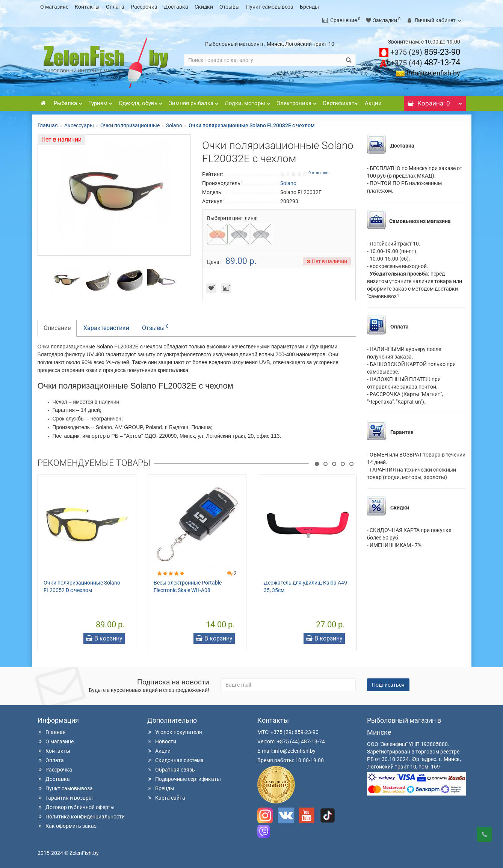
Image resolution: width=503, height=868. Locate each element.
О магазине (54, 7)
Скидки (204, 7)
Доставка (176, 7)
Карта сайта (166, 798)
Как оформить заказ (67, 826)
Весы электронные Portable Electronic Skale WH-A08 (188, 586)
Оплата (115, 7)
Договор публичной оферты (76, 807)
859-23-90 (425, 52)
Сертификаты (341, 103)
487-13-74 (425, 63)
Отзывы (230, 7)
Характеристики (106, 328)
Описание (57, 328)
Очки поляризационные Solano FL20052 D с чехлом (82, 586)
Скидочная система (175, 760)
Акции (373, 103)
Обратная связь (171, 770)
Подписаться (388, 685)
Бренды (309, 7)
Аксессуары (79, 125)
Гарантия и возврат (66, 798)
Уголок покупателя (175, 732)
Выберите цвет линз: (232, 218)
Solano (174, 125)
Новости (162, 741)
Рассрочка (144, 7)
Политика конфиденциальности (81, 817)
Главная (48, 125)
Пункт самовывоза (270, 7)
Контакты (87, 7)
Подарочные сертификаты (184, 779)
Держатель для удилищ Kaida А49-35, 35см (306, 586)
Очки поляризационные (130, 125)
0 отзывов (318, 173)
